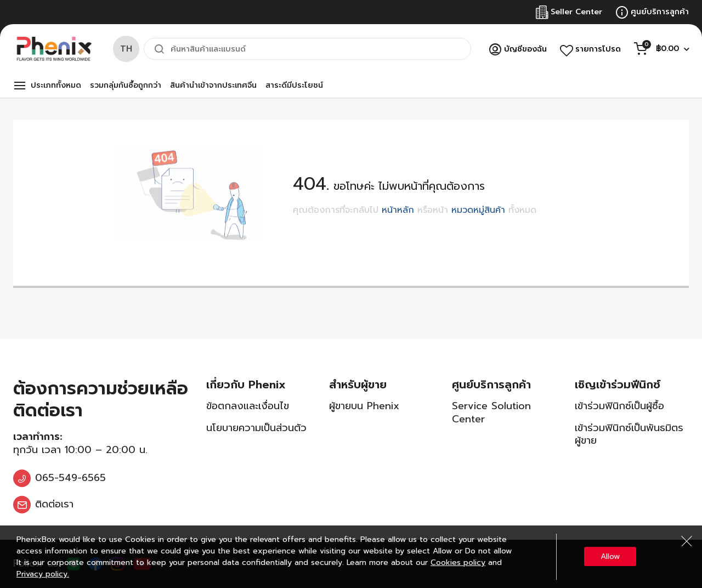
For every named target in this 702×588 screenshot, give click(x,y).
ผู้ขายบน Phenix (364, 406)
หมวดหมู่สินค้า (478, 210)
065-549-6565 (70, 478)
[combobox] (307, 49)
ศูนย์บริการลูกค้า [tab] (491, 385)
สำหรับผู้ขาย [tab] (358, 385)
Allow (610, 556)
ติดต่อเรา (54, 504)
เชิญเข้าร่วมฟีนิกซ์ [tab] (618, 385)
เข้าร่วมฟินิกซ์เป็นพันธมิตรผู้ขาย (629, 434)
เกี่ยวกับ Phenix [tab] (246, 385)
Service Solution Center (491, 412)
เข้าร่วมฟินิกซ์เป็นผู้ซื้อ (619, 406)
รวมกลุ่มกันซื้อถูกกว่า (126, 85)
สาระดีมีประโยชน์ (294, 85)
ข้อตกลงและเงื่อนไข (248, 406)
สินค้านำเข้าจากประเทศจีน (213, 85)
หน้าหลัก (398, 210)
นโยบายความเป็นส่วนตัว (256, 428)
